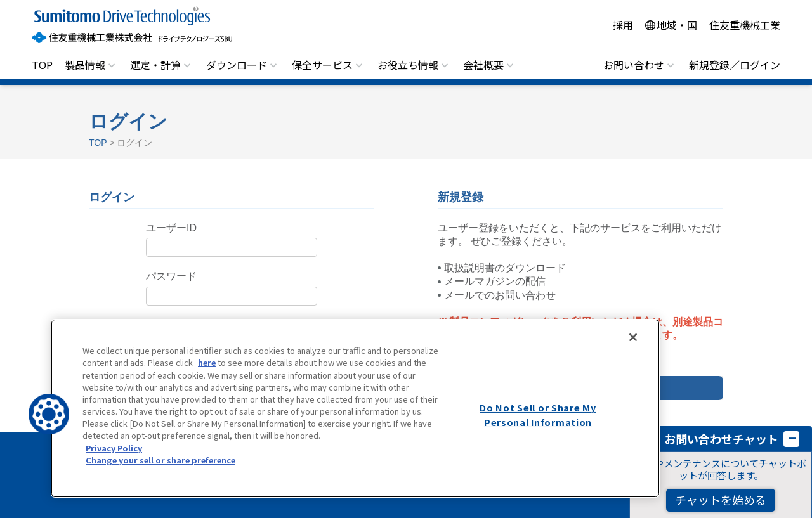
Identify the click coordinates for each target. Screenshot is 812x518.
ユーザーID (171, 228)
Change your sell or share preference (160, 460)
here (207, 362)
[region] (355, 408)
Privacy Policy (114, 448)
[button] (49, 414)
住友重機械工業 (745, 25)
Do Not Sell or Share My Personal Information (538, 415)
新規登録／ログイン (735, 65)
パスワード (171, 276)
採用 (623, 25)
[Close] (633, 337)
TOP (42, 65)
